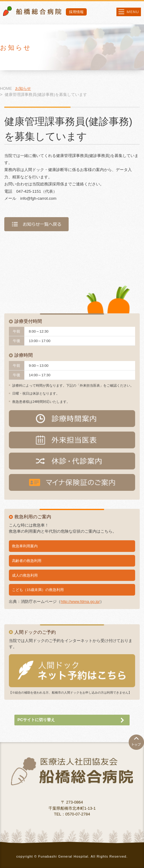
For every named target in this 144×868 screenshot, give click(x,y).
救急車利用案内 (25, 546)
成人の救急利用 (25, 575)
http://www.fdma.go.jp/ (80, 602)
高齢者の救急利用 (27, 561)
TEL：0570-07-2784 (72, 814)
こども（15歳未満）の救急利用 (38, 590)
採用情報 (76, 12)
